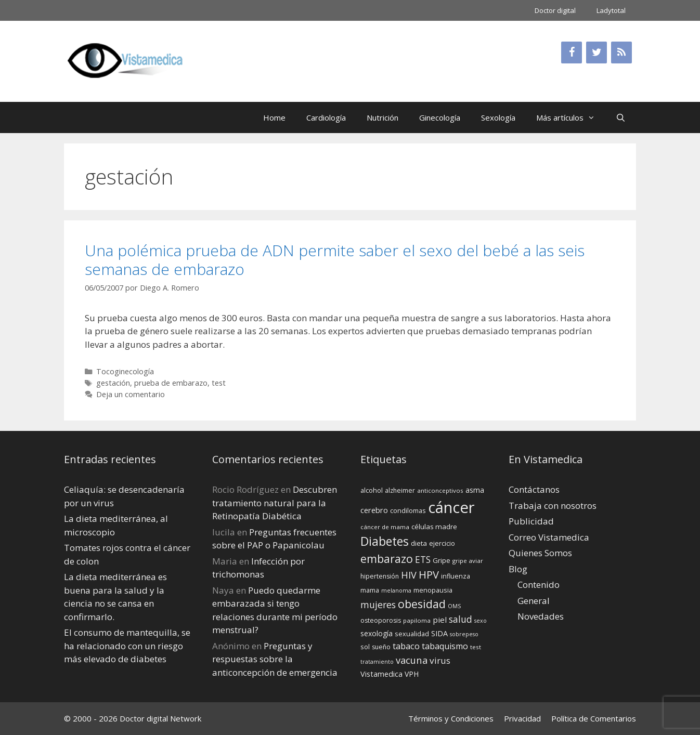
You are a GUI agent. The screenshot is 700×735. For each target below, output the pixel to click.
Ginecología (440, 117)
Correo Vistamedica (549, 537)
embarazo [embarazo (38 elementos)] (387, 559)
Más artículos (571, 117)
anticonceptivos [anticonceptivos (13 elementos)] (440, 490)
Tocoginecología (125, 371)
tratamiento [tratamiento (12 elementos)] (377, 662)
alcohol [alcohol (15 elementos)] (372, 490)
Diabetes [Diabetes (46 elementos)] (385, 541)
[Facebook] (572, 52)
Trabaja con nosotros (553, 506)
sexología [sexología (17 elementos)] (377, 633)
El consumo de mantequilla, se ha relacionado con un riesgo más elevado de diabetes (127, 646)
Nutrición (383, 117)
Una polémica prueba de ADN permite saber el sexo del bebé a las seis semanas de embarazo (335, 260)
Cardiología (326, 117)
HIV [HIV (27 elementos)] (409, 575)
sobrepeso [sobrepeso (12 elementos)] (464, 634)
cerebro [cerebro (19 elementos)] (374, 510)
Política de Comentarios (594, 718)
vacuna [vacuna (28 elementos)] (412, 660)
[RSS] (621, 52)
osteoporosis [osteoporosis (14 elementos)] (381, 620)
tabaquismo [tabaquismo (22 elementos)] (445, 646)
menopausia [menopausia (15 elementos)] (433, 590)
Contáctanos (534, 489)
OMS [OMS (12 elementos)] (454, 606)
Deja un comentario (131, 394)
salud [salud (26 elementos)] (461, 619)
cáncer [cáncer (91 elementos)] (451, 507)
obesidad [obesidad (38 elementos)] (422, 604)
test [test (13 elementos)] (476, 647)
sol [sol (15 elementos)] (365, 647)
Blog (518, 569)
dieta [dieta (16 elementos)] (419, 543)
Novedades (541, 616)
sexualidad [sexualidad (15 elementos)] (412, 634)
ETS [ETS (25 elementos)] (423, 560)
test (219, 383)
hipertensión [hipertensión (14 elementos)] (380, 576)
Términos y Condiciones (451, 718)
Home (274, 117)
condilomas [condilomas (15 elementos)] (408, 510)
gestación (113, 383)
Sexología (498, 117)
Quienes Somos (540, 553)
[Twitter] (597, 52)
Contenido (539, 585)
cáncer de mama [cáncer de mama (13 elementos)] (385, 527)
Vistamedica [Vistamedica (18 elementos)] (381, 674)
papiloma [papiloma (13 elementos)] (417, 620)
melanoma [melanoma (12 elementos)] (396, 590)
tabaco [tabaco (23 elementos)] (406, 646)
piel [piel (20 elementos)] (440, 620)
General (534, 601)
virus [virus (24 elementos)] (440, 660)
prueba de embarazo (171, 383)
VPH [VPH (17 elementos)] (412, 674)
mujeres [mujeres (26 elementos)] (378, 605)
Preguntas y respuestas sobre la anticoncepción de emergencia (275, 659)
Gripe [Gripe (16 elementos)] (442, 560)
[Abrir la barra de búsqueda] (621, 117)
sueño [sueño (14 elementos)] (381, 647)
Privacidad (522, 718)
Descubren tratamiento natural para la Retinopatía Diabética (275, 503)
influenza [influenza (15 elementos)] (456, 576)
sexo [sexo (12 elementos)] (481, 621)
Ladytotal (611, 10)
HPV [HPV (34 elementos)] (429, 575)
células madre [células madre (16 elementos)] (434, 527)
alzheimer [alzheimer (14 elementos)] (400, 490)
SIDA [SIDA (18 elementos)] (439, 633)
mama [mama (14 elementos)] (370, 590)
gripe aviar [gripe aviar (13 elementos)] (468, 561)
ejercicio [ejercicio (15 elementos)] (442, 543)
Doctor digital (555, 10)
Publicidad (531, 521)
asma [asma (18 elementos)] (475, 490)
